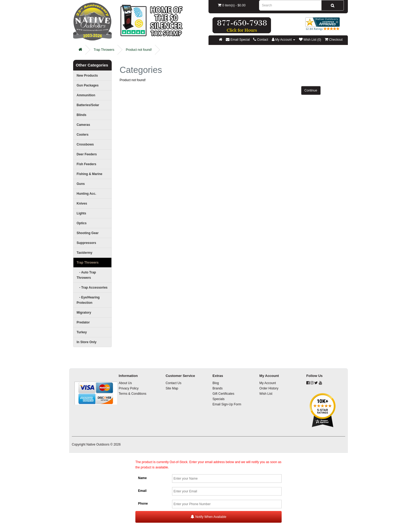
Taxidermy (84, 253)
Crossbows (85, 144)
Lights (81, 213)
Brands (218, 388)
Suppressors (86, 243)
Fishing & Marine (89, 174)
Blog (216, 383)
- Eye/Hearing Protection (88, 300)
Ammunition (86, 95)
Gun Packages (88, 85)
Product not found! (139, 50)
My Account (268, 383)
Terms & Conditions (132, 394)
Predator (83, 322)
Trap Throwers (104, 50)
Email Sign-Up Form (227, 404)
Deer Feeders (87, 154)
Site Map (172, 388)
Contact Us (174, 383)
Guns (81, 184)
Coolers (83, 135)
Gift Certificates (223, 394)
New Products (87, 76)
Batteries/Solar (88, 105)
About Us (125, 383)
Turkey (82, 332)
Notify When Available (208, 517)
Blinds (82, 115)
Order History (269, 388)
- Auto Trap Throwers (86, 275)
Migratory (84, 313)
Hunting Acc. (86, 194)
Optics (82, 223)
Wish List (266, 394)
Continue (311, 90)
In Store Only (87, 342)
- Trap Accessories (92, 288)
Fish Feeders (86, 164)
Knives (82, 203)
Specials (218, 399)
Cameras (83, 125)
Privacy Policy (129, 388)
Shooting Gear (88, 233)
